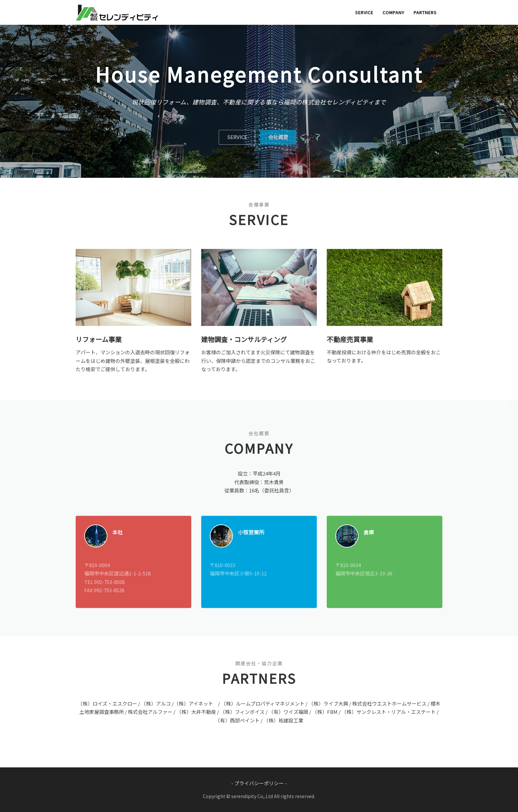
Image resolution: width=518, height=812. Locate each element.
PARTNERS (425, 12)
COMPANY (393, 12)
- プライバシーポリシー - (259, 783)
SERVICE (364, 12)
